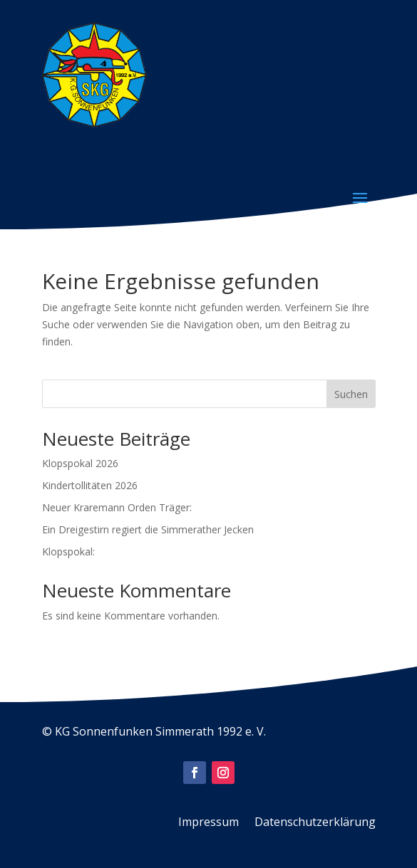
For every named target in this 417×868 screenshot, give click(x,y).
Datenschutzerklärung (315, 823)
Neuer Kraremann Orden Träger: (117, 507)
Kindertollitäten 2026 (90, 485)
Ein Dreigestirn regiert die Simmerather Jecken (148, 529)
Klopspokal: (68, 551)
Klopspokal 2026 (80, 463)
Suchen (351, 394)
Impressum (208, 823)
